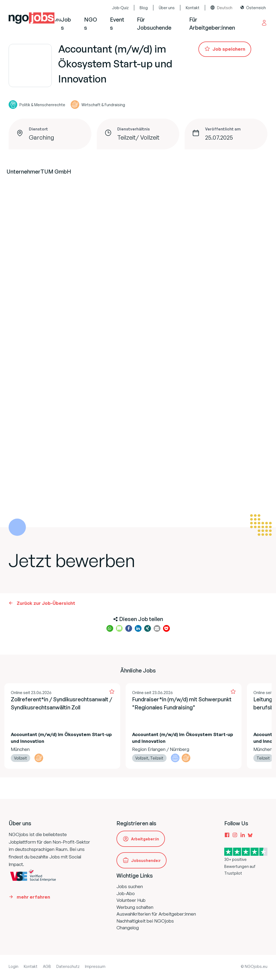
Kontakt (193, 8)
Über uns (167, 8)
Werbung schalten (135, 907)
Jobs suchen (130, 886)
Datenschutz (68, 966)
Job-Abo (126, 893)
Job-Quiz (120, 8)
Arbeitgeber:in (145, 839)
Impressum (95, 966)
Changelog (128, 928)
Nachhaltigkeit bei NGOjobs (145, 921)
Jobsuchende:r (146, 860)
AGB (47, 966)
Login (13, 966)
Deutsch (225, 8)
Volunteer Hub (131, 900)
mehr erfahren (33, 897)
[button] (110, 628)
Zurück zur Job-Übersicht (46, 603)
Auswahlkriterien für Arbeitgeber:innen (156, 914)
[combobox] (223, 8)
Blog (144, 8)
